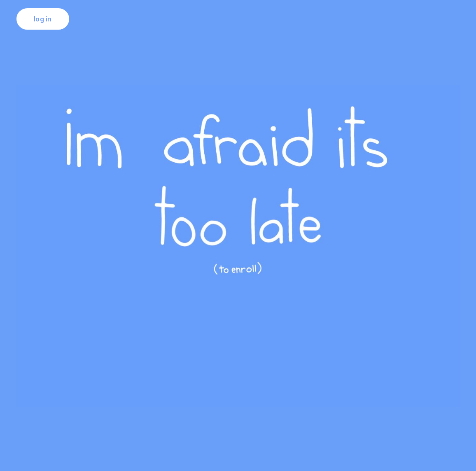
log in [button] (43, 19)
